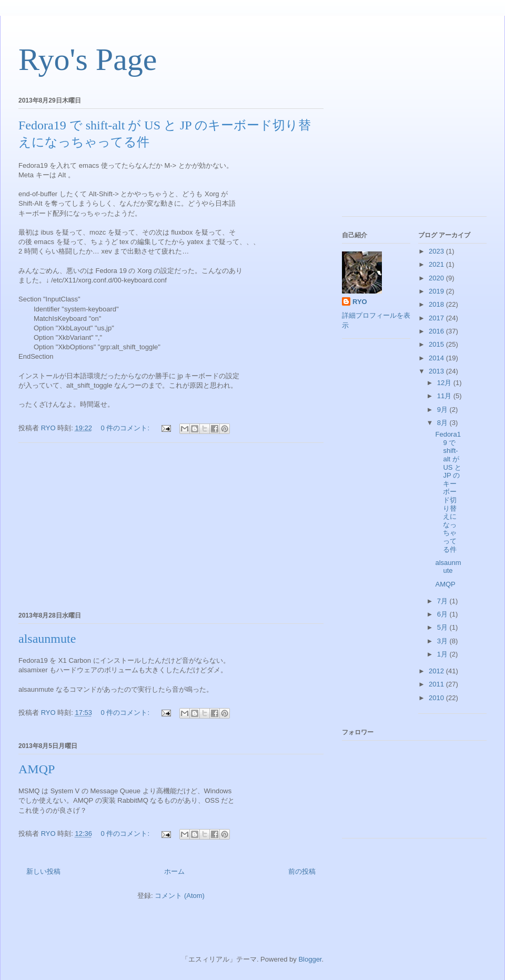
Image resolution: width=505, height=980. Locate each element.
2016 (437, 331)
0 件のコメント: (126, 428)
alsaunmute (47, 639)
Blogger (310, 959)
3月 (443, 641)
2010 (437, 698)
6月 (443, 614)
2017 (437, 318)
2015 (437, 344)
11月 (445, 396)
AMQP (37, 769)
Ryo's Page (88, 59)
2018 (437, 304)
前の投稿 (302, 871)
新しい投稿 (43, 871)
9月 (443, 410)
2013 (437, 371)
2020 (437, 278)
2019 (437, 291)
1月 (443, 654)
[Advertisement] (171, 525)
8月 (443, 423)
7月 (443, 601)
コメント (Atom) (180, 896)
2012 (437, 671)
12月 (445, 383)
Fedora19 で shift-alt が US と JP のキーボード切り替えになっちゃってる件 (448, 492)
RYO (360, 302)
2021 (437, 264)
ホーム (174, 871)
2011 (437, 684)
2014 (437, 358)
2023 (437, 251)
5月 (443, 627)
